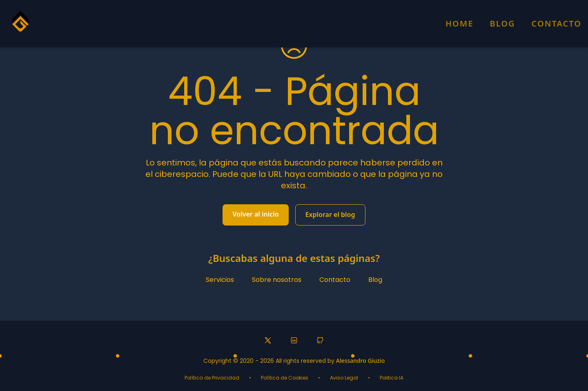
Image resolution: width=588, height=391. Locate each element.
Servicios (220, 280)
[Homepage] (20, 25)
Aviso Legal (344, 378)
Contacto (557, 23)
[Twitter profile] (268, 340)
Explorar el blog (330, 214)
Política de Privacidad (212, 378)
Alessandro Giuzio (361, 361)
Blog (503, 23)
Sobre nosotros (277, 280)
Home (460, 23)
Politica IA (392, 378)
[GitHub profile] (320, 340)
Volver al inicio (255, 214)
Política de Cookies (285, 378)
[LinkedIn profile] (294, 340)
